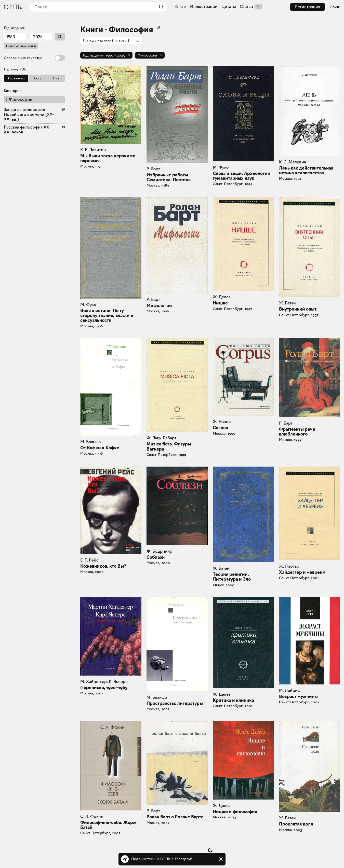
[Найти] (160, 7)
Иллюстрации (204, 7)
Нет (56, 78)
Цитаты (229, 7)
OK (60, 37)
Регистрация (308, 7)
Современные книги (21, 46)
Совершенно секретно (34, 58)
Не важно (16, 78)
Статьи (246, 7)
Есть (38, 78)
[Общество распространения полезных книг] (13, 7)
